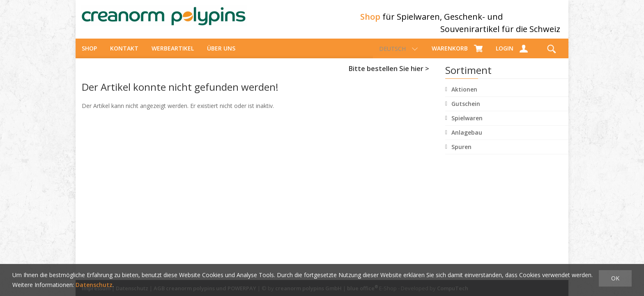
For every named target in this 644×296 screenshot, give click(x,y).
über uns (221, 56)
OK (615, 278)
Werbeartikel (173, 56)
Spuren (461, 154)
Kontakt (124, 56)
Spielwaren (467, 125)
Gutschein (466, 111)
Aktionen (464, 97)
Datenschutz (94, 285)
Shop (89, 56)
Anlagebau (467, 140)
